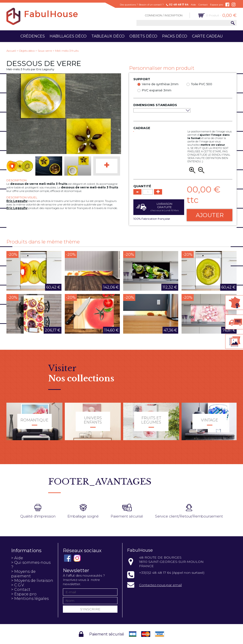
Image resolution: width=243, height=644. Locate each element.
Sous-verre (45, 51)
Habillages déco (68, 36)
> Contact (21, 590)
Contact (203, 5)
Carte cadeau (207, 36)
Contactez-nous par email (160, 585)
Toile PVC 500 (202, 84)
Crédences (33, 36)
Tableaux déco (108, 36)
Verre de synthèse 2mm (160, 84)
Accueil (11, 51)
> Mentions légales (30, 599)
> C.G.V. (18, 585)
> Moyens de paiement (23, 574)
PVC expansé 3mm (157, 90)
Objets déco (143, 36)
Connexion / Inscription (164, 15)
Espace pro (217, 5)
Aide (193, 5)
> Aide (17, 558)
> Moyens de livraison (32, 581)
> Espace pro (24, 594)
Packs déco (175, 36)
